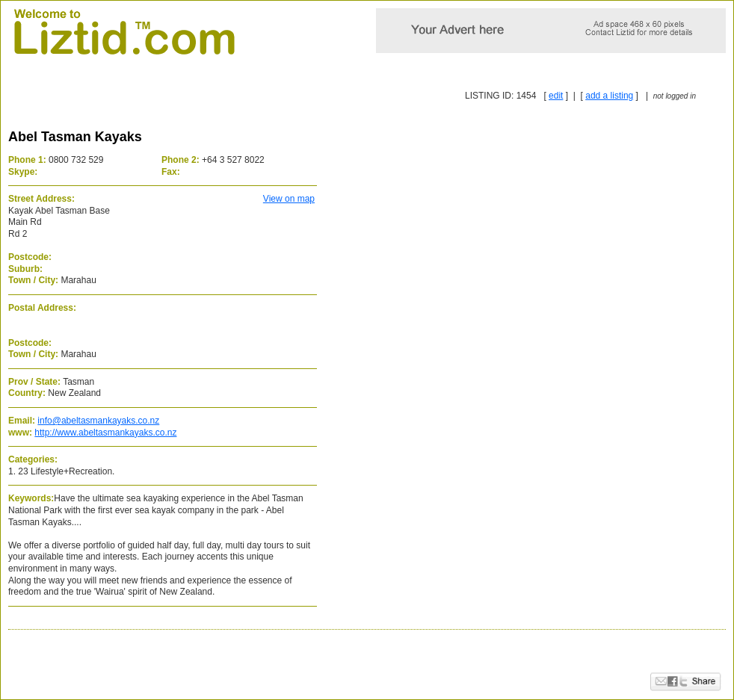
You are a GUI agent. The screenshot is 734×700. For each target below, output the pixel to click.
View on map (289, 199)
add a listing (609, 96)
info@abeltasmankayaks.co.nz (98, 421)
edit (556, 96)
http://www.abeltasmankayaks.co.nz (105, 433)
